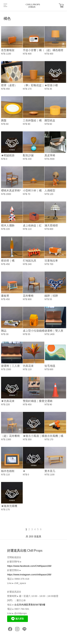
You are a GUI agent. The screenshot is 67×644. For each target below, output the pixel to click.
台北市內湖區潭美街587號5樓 (30, 605)
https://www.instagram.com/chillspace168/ (29, 575)
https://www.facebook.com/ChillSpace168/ (29, 566)
